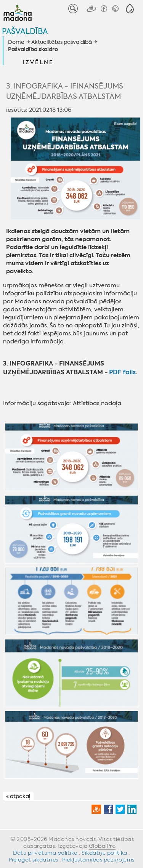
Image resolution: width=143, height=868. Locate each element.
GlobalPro (102, 846)
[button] (130, 9)
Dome (16, 42)
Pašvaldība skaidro (33, 50)
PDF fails (122, 372)
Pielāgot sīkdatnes (34, 860)
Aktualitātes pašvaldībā (62, 42)
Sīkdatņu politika (104, 853)
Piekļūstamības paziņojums (98, 860)
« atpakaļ (18, 796)
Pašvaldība (25, 31)
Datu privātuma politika (45, 853)
